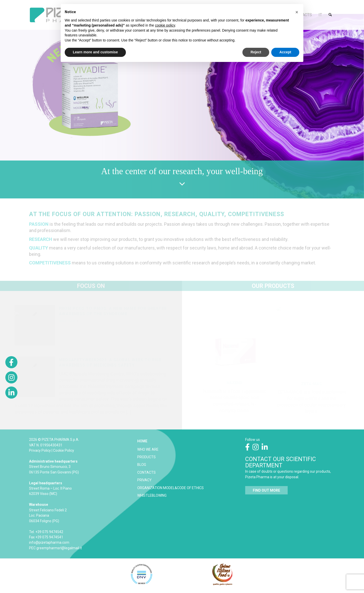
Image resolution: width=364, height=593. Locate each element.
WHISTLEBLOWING (152, 495)
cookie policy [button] (165, 25)
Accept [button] (285, 52)
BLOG (142, 465)
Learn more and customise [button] (95, 52)
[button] (297, 12)
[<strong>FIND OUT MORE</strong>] (266, 490)
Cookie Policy (64, 450)
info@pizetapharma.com (49, 542)
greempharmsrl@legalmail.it (59, 548)
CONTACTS (146, 472)
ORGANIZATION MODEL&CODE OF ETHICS (170, 488)
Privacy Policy (40, 450)
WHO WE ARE (148, 449)
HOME (142, 441)
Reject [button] (256, 52)
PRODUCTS (146, 457)
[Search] (330, 15)
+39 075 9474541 (49, 537)
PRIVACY (144, 480)
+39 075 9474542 (49, 532)
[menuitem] (320, 15)
